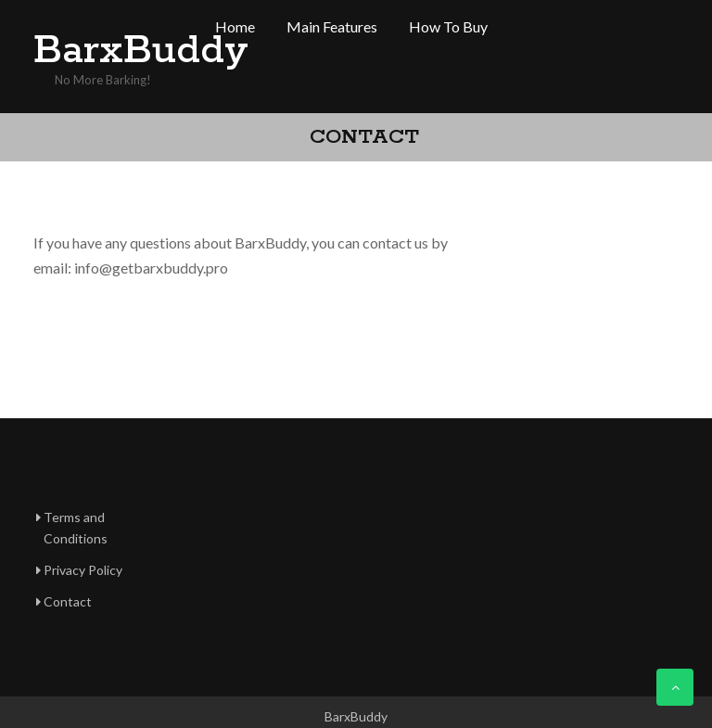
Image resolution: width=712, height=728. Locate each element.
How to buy (448, 26)
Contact (68, 601)
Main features (332, 26)
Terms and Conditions (76, 528)
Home (235, 26)
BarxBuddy (108, 51)
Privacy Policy (83, 570)
